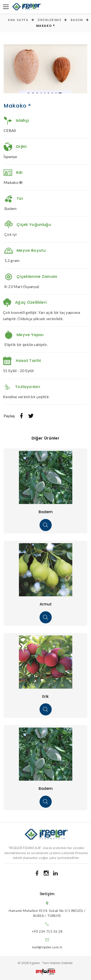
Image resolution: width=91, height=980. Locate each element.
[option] (45, 69)
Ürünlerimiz (50, 20)
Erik (45, 696)
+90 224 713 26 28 (51, 931)
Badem (77, 20)
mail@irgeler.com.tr (52, 947)
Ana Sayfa (18, 20)
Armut (46, 604)
